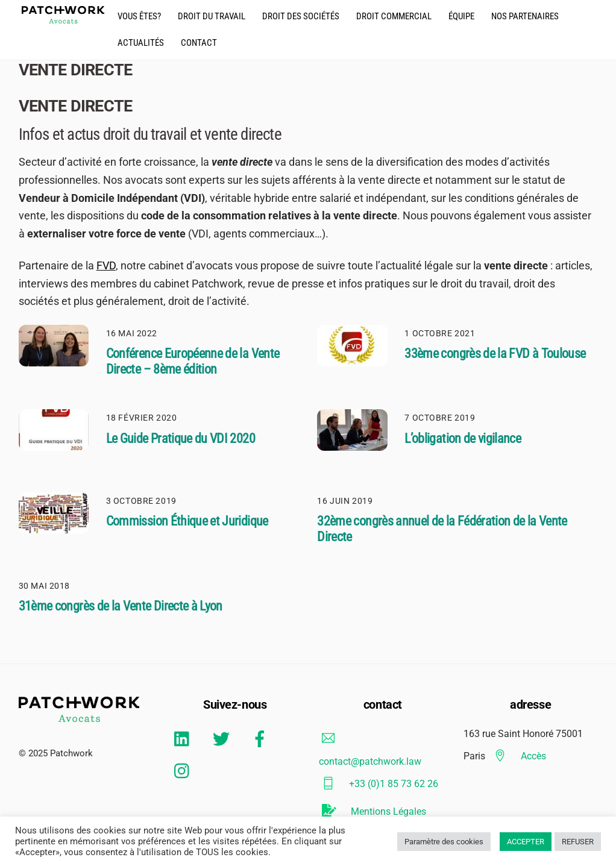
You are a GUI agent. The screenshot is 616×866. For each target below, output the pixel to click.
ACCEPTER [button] (526, 842)
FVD (106, 265)
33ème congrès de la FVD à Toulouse (495, 353)
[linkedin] (185, 739)
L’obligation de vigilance (463, 438)
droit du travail (212, 16)
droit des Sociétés (301, 16)
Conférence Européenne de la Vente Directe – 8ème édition (193, 361)
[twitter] (223, 739)
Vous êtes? (139, 16)
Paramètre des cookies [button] (444, 842)
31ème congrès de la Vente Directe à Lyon (121, 606)
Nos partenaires (525, 16)
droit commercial (394, 16)
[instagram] (185, 770)
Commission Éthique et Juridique (187, 521)
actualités (141, 43)
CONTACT (199, 43)
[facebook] (262, 739)
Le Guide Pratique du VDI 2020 (181, 438)
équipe (461, 16)
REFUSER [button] (578, 842)
